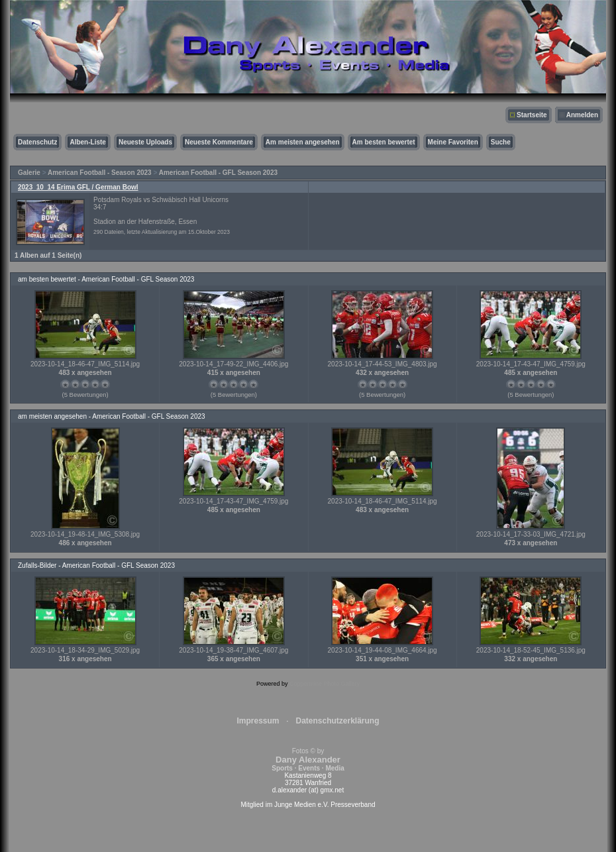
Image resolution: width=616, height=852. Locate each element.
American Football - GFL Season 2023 (218, 173)
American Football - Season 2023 (100, 173)
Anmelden (582, 115)
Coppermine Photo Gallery (325, 684)
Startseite (532, 115)
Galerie (29, 173)
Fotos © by (308, 760)
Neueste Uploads (145, 142)
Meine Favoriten (453, 142)
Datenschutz (37, 142)
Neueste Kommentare (219, 142)
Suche (501, 142)
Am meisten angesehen (303, 142)
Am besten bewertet (384, 142)
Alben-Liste (87, 142)
